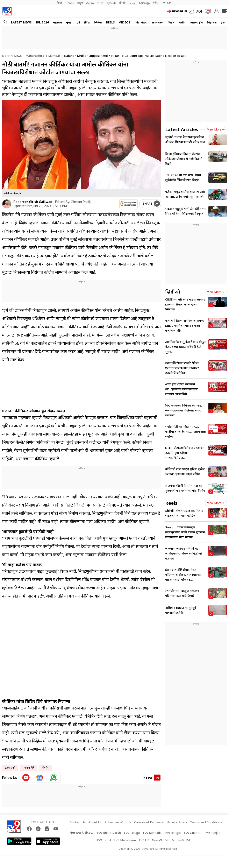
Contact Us (77, 822)
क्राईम (171, 22)
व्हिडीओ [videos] (173, 292)
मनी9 (155, 3)
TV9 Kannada (152, 833)
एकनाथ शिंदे (29, 768)
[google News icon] (40, 778)
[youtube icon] (26, 778)
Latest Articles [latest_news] (182, 129)
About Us (95, 822)
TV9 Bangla (172, 833)
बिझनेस (212, 22)
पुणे (78, 22)
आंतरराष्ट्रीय (196, 22)
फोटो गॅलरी (141, 22)
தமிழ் (132, 3)
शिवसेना (45, 768)
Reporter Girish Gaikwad (33, 202)
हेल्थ (224, 22)
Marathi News (12, 56)
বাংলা (100, 3)
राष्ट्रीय (182, 22)
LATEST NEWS (21, 22)
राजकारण (158, 22)
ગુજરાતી (111, 3)
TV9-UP (166, 3)
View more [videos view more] (216, 292)
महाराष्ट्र (58, 22)
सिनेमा (98, 22)
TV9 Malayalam (125, 840)
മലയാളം (144, 3)
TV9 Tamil (104, 840)
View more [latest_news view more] (216, 129)
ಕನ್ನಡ (80, 3)
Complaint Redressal (149, 822)
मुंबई (69, 22)
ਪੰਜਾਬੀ (122, 3)
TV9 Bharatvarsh (109, 833)
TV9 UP (144, 840)
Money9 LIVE (181, 840)
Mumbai (54, 56)
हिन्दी (60, 3)
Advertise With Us (118, 822)
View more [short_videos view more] (216, 503)
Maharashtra (35, 56)
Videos (125, 22)
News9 (70, 3)
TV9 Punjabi (213, 833)
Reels (110, 22)
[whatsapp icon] (53, 778)
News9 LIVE (160, 840)
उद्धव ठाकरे (10, 768)
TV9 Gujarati (192, 833)
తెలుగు (90, 3)
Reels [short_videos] (171, 503)
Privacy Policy (177, 822)
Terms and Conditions (206, 822)
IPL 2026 (42, 22)
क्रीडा (87, 22)
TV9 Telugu (132, 833)
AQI (199, 11)
